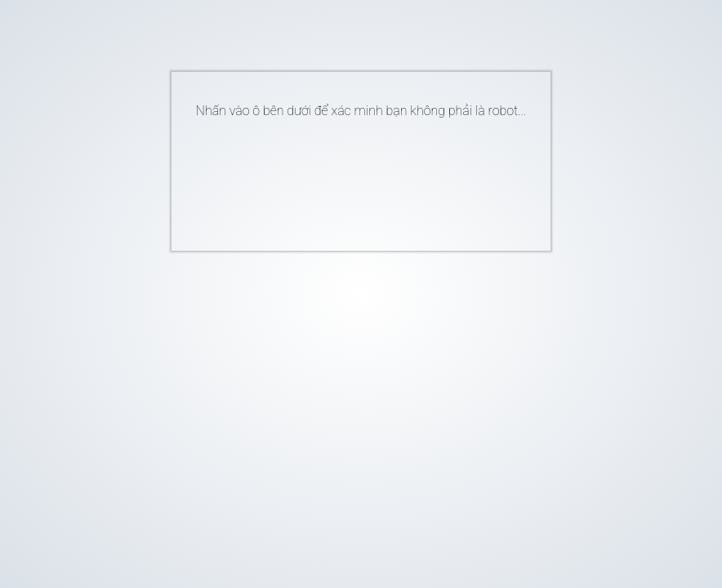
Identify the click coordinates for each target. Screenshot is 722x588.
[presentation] (336, 178)
